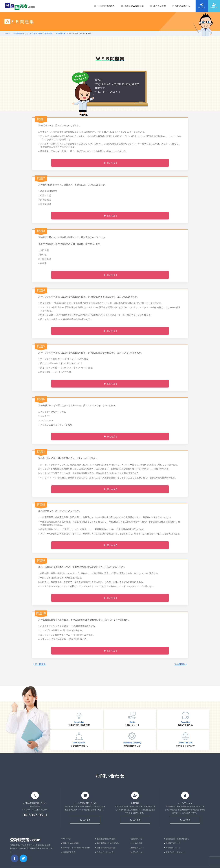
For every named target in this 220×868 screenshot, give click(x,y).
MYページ (66, 839)
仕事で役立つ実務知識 (105, 848)
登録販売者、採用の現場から (177, 839)
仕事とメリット (137, 848)
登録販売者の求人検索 (105, 839)
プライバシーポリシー (174, 852)
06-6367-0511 (35, 815)
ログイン (202, 6)
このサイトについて (104, 852)
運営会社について (172, 848)
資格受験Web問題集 (132, 6)
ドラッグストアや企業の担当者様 (76, 848)
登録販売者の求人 (104, 6)
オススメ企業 (158, 6)
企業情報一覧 (136, 839)
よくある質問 (136, 843)
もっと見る (85, 820)
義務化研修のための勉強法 (107, 843)
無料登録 (214, 6)
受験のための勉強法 (70, 843)
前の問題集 (39, 664)
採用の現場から (181, 6)
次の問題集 (181, 664)
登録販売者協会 (68, 852)
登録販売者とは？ (172, 843)
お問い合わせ (136, 852)
